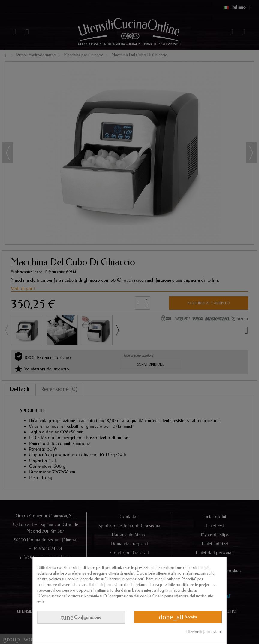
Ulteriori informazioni (204, 632)
